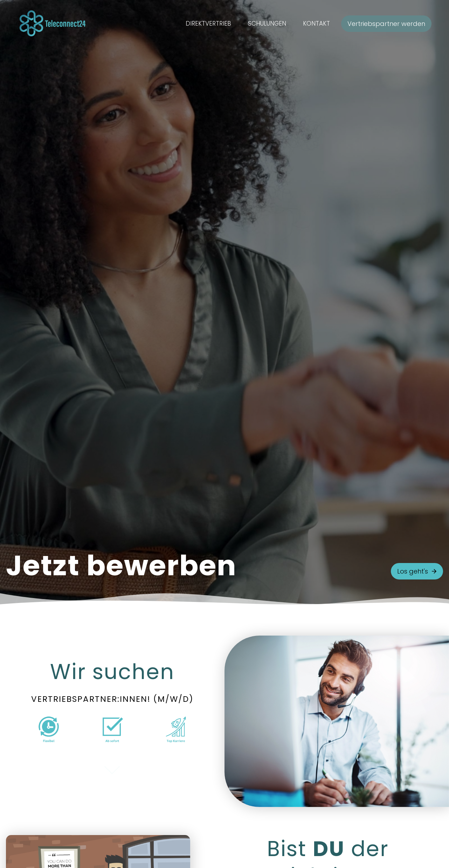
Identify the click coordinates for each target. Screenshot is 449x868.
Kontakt (316, 23)
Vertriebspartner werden (386, 24)
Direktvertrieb (208, 23)
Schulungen (267, 23)
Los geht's (417, 571)
